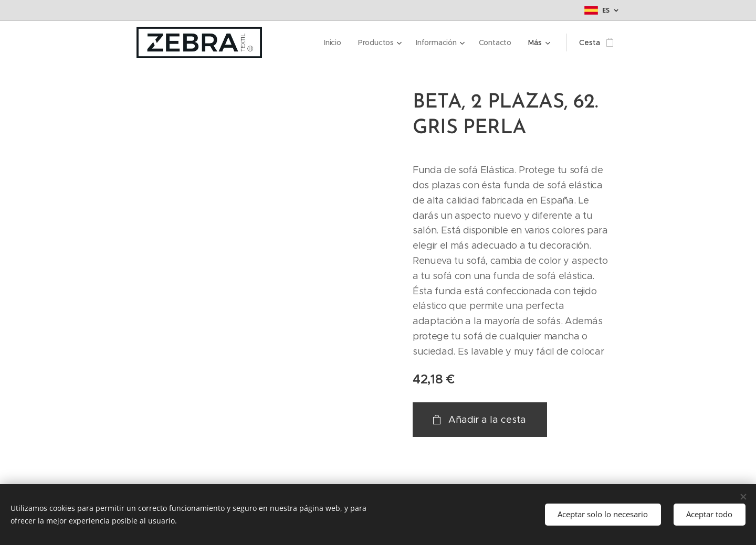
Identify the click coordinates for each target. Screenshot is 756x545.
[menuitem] (296, 42)
